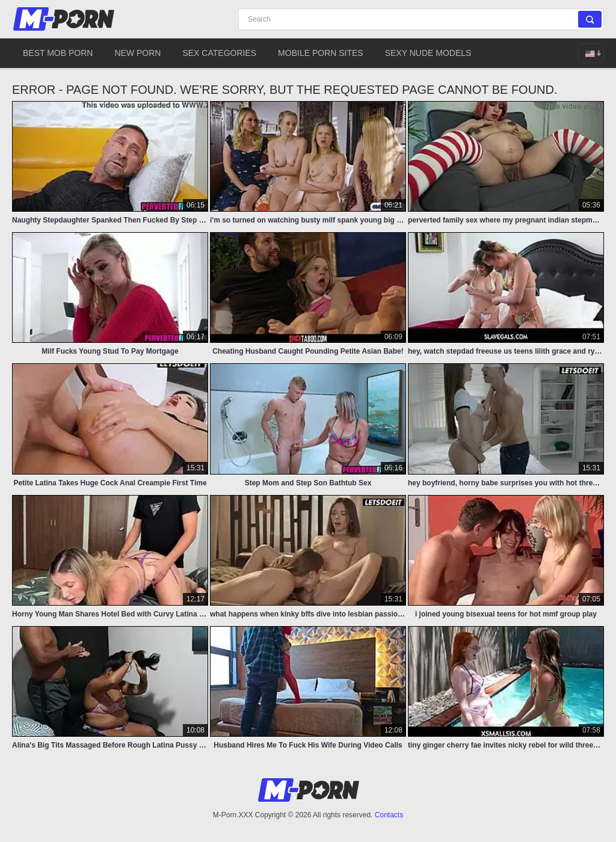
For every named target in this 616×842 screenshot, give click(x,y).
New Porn (137, 53)
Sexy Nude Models (428, 53)
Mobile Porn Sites (321, 53)
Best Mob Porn (58, 53)
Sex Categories (219, 53)
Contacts (389, 815)
